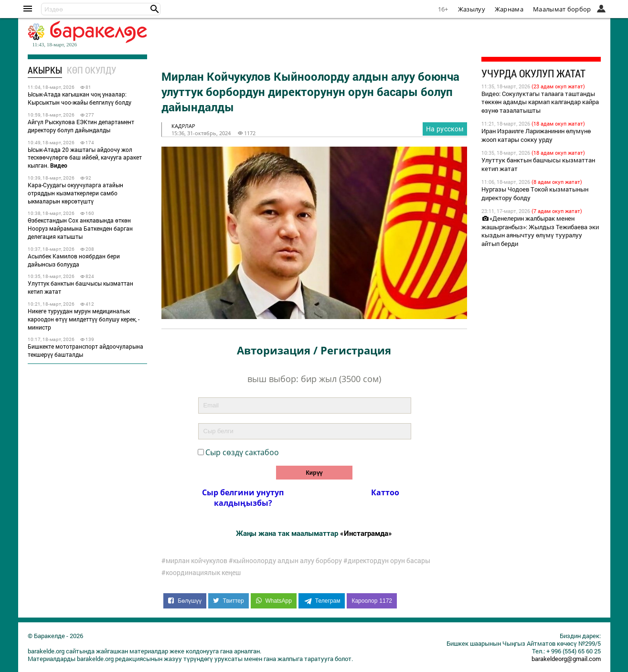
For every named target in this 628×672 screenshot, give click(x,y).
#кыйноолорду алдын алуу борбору (285, 561)
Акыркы (45, 70)
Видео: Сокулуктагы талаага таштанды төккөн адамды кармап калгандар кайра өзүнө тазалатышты (540, 102)
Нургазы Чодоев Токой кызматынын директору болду (535, 193)
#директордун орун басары (387, 561)
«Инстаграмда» (366, 533)
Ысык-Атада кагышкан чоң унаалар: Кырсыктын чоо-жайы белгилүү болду (80, 98)
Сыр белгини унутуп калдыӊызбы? (243, 498)
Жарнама (509, 9)
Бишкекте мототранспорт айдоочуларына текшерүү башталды (85, 350)
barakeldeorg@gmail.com (566, 659)
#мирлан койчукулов (194, 561)
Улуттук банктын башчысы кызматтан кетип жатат (80, 287)
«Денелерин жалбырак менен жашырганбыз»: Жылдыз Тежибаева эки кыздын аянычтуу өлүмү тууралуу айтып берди (540, 231)
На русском (445, 129)
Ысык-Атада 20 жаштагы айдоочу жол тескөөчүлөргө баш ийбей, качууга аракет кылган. (85, 158)
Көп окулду (91, 70)
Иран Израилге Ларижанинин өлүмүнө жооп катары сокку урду (536, 135)
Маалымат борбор (562, 9)
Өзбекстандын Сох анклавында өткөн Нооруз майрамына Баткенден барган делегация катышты (80, 228)
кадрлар (183, 126)
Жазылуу (472, 9)
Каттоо (385, 492)
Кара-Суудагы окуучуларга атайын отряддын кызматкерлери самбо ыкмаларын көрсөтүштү (75, 193)
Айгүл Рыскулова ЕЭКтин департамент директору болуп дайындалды (81, 126)
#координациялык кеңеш (201, 573)
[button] (155, 9)
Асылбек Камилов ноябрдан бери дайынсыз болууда (74, 260)
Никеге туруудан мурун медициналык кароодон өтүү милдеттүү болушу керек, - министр (84, 319)
